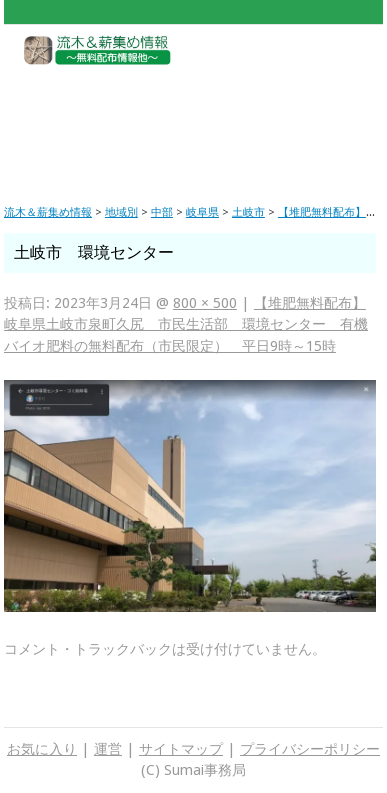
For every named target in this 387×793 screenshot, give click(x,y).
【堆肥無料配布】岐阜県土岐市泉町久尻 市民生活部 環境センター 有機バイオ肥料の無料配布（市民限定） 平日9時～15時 (186, 324)
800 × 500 (205, 303)
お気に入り (42, 749)
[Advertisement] (193, 119)
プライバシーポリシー (310, 749)
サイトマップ (181, 749)
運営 (108, 749)
